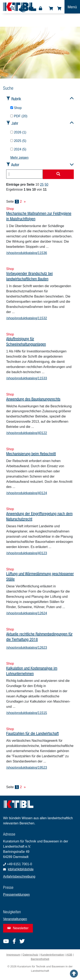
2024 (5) (18, 149)
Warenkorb (59, 8)
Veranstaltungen (15, 919)
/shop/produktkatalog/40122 (27, 433)
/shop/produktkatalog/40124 (27, 493)
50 (47, 185)
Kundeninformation (52, 955)
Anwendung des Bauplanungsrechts (33, 399)
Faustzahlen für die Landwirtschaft (32, 733)
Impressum (13, 955)
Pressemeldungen (16, 895)
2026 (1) (18, 132)
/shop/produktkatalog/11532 (27, 318)
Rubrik (16, 99)
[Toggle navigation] (72, 7)
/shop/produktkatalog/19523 (27, 768)
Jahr (15, 123)
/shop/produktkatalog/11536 (27, 253)
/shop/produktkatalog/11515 (27, 713)
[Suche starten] (58, 174)
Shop (51, 8)
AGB (69, 955)
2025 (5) (18, 141)
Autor (15, 165)
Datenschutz (30, 955)
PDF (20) (19, 116)
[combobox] (24, 174)
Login (41, 8)
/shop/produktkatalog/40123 (27, 553)
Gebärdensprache (23, 9)
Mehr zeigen (19, 158)
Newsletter (18, 928)
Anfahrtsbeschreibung (19, 877)
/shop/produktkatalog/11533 (27, 378)
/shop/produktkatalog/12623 (27, 648)
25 (42, 185)
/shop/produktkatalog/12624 (27, 613)
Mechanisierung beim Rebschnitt (31, 454)
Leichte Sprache (31, 10)
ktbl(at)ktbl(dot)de (21, 869)
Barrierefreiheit (40, 959)
